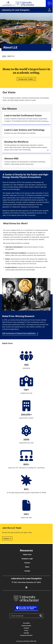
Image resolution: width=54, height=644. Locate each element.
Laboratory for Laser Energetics (16, 10)
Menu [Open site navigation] (49, 10)
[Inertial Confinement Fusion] (26, 118)
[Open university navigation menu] (49, 3)
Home (4, 56)
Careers (6, 538)
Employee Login (27, 559)
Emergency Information (26, 635)
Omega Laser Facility (26, 79)
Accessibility (26, 623)
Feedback (26, 628)
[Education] (26, 146)
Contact (27, 571)
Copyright (26, 633)
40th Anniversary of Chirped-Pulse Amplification (20, 333)
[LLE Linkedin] (26, 588)
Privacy (26, 630)
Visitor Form (27, 554)
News (27, 567)
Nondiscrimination (26, 626)
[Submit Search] (41, 616)
